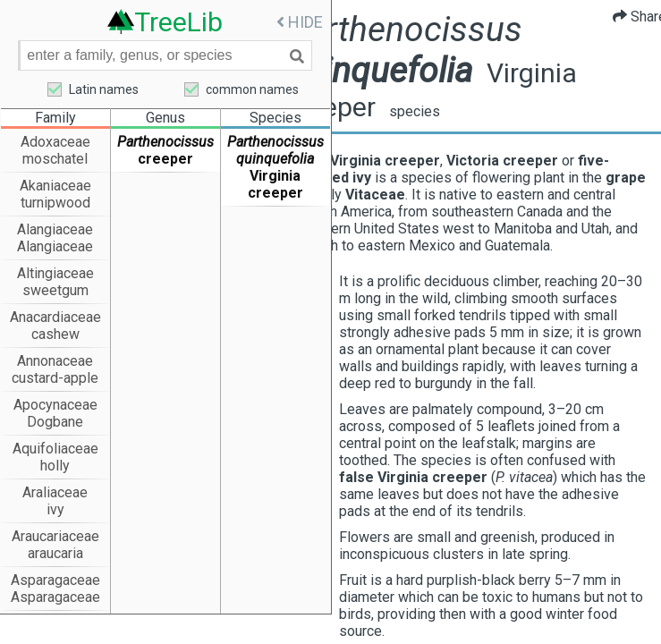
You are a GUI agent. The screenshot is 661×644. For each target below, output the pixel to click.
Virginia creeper (275, 185)
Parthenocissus (165, 143)
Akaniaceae (55, 186)
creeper (165, 160)
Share (627, 17)
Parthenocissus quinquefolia (275, 151)
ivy (55, 510)
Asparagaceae (55, 581)
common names (252, 90)
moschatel (55, 160)
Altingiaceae (55, 274)
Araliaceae (55, 493)
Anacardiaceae (55, 318)
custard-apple (55, 379)
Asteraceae (55, 625)
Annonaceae (55, 362)
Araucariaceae (55, 537)
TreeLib (178, 21)
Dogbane (55, 423)
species (469, 111)
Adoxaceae (55, 143)
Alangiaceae (55, 230)
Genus (165, 119)
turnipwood (55, 203)
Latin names (104, 90)
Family (55, 119)
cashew (55, 335)
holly (55, 466)
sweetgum (55, 291)
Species (275, 119)
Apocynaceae (55, 406)
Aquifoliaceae (55, 449)
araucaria (55, 554)
